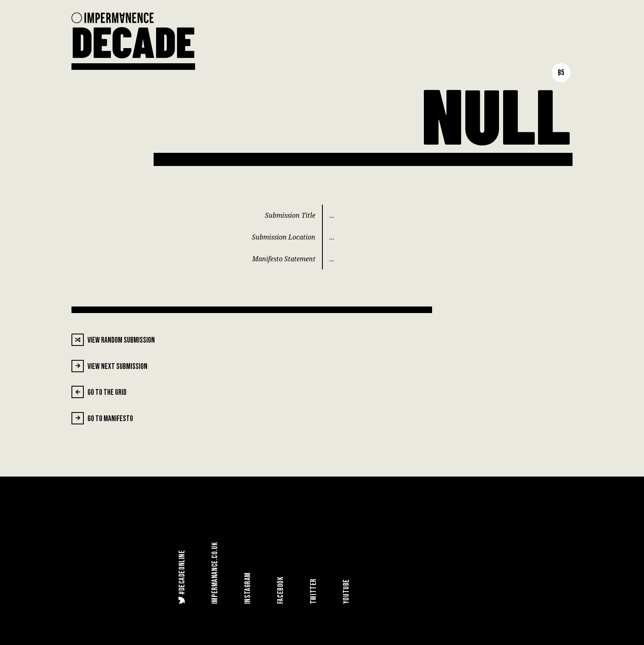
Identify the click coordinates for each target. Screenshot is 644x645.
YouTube (346, 591)
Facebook (281, 591)
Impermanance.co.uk (215, 573)
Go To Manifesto (102, 418)
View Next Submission (109, 366)
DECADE (133, 41)
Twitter (314, 591)
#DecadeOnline (182, 577)
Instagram (248, 588)
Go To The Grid (99, 392)
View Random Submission (113, 340)
